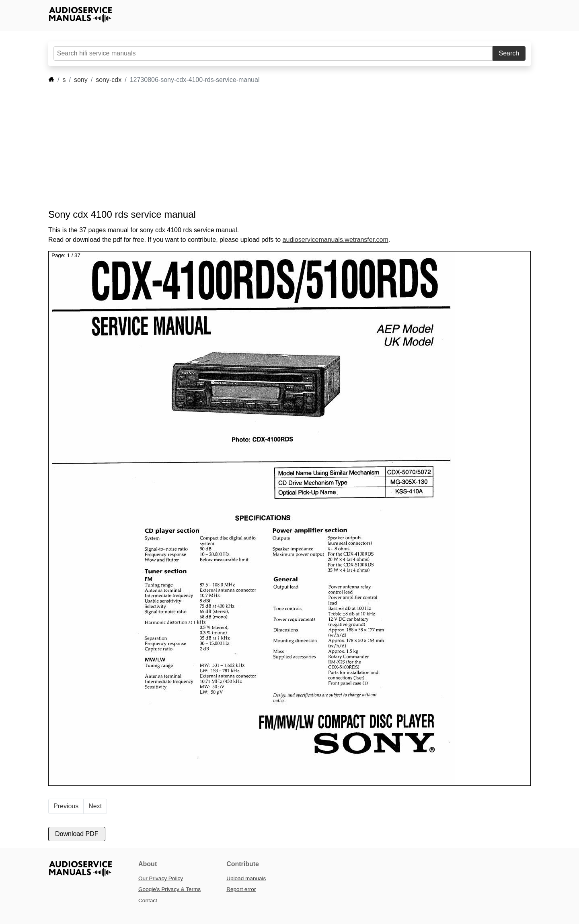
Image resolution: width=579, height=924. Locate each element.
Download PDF (77, 834)
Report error (241, 889)
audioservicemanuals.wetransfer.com (336, 240)
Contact (148, 900)
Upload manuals (246, 878)
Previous (66, 806)
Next (95, 806)
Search (509, 53)
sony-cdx (109, 80)
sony (81, 80)
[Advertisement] (277, 147)
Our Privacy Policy (161, 878)
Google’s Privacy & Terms (169, 889)
